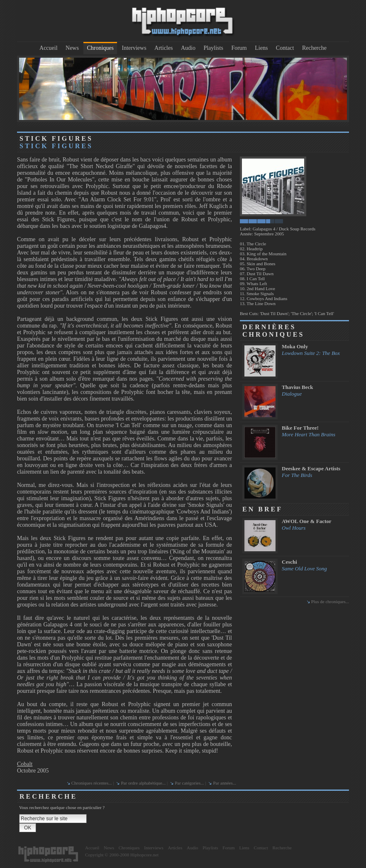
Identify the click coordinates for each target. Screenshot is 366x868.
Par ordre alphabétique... (143, 783)
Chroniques (100, 48)
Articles (163, 48)
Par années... (224, 783)
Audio (188, 48)
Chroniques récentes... (92, 783)
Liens (261, 48)
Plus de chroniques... (330, 601)
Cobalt (25, 764)
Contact (285, 48)
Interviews (134, 48)
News (72, 48)
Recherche (314, 48)
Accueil (49, 48)
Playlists (213, 48)
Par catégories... (189, 783)
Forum (239, 48)
